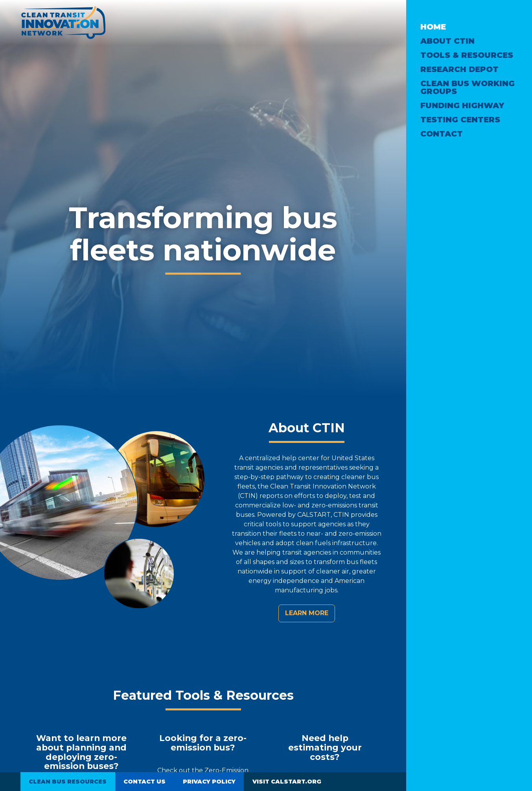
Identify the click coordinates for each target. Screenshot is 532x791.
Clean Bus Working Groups (468, 87)
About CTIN (447, 41)
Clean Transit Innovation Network (63, 23)
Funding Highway (462, 105)
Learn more (307, 613)
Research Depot (459, 69)
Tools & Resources (467, 55)
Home (433, 27)
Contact (442, 134)
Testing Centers (460, 120)
